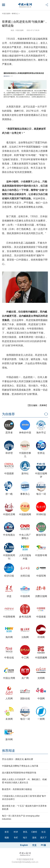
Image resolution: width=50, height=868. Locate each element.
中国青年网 (41, 555)
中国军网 (41, 576)
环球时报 (41, 514)
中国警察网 (9, 617)
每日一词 (41, 494)
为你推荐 (8, 414)
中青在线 (9, 658)
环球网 (41, 637)
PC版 (43, 845)
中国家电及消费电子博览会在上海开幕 (20, 766)
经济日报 (9, 576)
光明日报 (25, 576)
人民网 (9, 699)
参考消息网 (25, 617)
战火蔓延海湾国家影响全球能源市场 (19, 773)
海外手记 (41, 433)
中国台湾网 (9, 678)
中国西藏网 (41, 658)
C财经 (34, 832)
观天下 (43, 838)
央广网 (25, 678)
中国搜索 (41, 617)
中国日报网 (6, 14)
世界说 (41, 453)
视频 (7, 838)
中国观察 (9, 474)
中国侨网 (25, 596)
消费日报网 (41, 596)
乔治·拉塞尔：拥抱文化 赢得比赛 (18, 759)
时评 (16, 832)
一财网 (41, 719)
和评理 (9, 453)
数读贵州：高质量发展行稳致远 (17, 789)
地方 (25, 838)
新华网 (9, 739)
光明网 (41, 678)
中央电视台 (9, 535)
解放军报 (41, 535)
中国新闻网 (25, 514)
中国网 (41, 699)
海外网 (9, 637)
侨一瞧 (9, 494)
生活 (43, 832)
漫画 (34, 838)
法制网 (25, 637)
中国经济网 (9, 514)
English (24, 845)
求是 (9, 596)
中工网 (25, 658)
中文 (34, 845)
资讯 (25, 832)
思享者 (9, 433)
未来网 (9, 719)
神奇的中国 (25, 433)
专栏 (16, 838)
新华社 (25, 474)
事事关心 (15, 14)
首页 (7, 832)
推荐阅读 (8, 751)
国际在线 (25, 699)
